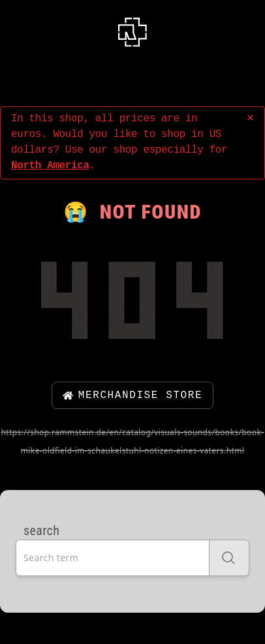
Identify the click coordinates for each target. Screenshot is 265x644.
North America (50, 166)
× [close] (250, 118)
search (41, 530)
